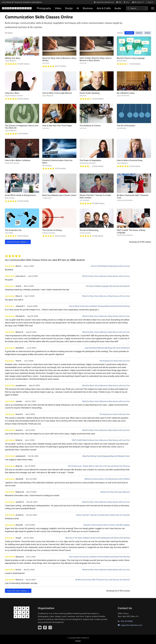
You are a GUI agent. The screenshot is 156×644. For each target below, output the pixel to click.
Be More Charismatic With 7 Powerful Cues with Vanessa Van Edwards (103, 580)
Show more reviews (18, 591)
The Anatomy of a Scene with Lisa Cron (115, 361)
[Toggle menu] (153, 8)
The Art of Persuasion (126, 125)
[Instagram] (50, 628)
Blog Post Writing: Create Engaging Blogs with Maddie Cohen (106, 456)
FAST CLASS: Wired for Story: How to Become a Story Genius (96, 59)
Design (69, 8)
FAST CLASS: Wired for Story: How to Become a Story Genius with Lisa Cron (101, 440)
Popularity (129, 33)
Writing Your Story (13, 58)
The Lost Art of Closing (52, 230)
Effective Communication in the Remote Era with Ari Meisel (107, 479)
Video (58, 8)
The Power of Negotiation (90, 160)
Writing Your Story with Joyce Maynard (115, 492)
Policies (78, 641)
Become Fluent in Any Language (131, 58)
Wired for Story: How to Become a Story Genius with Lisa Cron (106, 276)
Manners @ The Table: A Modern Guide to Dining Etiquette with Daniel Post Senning (98, 538)
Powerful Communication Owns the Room (57, 161)
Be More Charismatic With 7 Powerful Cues (133, 196)
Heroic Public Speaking (90, 93)
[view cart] (127, 2)
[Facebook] (45, 628)
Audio (118, 8)
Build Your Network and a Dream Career (59, 195)
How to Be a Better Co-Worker (18, 160)
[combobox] (137, 8)
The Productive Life (13, 230)
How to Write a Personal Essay (130, 160)
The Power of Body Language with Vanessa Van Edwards (108, 286)
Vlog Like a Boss (12, 93)
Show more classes (18, 242)
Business (88, 8)
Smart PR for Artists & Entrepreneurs (20, 195)
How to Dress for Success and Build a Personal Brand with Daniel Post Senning (99, 306)
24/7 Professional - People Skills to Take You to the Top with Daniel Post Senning (99, 466)
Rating (147, 33)
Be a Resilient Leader (126, 93)
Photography (44, 8)
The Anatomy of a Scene (90, 125)
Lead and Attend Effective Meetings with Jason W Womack (107, 348)
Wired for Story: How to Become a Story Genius (59, 59)
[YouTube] (40, 628)
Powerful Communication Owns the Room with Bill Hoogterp (107, 525)
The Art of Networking (89, 230)
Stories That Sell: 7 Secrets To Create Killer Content (95, 196)
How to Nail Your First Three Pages (57, 125)
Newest (139, 33)
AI (78, 8)
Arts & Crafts (104, 8)
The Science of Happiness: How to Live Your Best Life (22, 127)
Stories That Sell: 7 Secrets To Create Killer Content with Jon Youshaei (103, 515)
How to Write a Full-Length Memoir (57, 93)
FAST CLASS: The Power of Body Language (131, 231)
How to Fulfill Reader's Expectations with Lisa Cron (110, 266)
